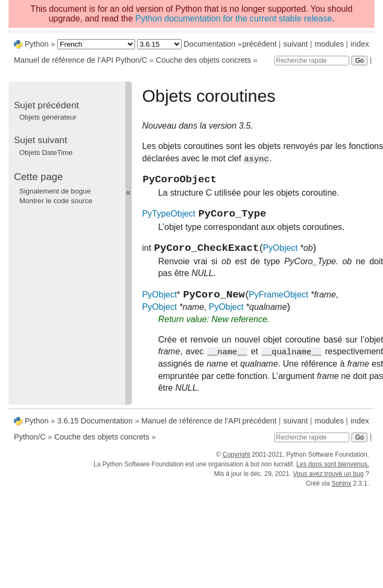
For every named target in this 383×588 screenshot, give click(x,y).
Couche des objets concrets (204, 60)
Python (37, 44)
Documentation (210, 44)
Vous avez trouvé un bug (328, 482)
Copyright (236, 463)
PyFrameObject (278, 304)
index (360, 44)
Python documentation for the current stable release (234, 18)
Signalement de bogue (55, 191)
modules (329, 44)
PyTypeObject (169, 219)
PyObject (280, 255)
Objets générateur (48, 117)
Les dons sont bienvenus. (333, 472)
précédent (259, 44)
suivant (296, 44)
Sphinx (341, 492)
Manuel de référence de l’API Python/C (81, 60)
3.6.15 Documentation (95, 429)
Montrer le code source (56, 201)
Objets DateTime (46, 152)
